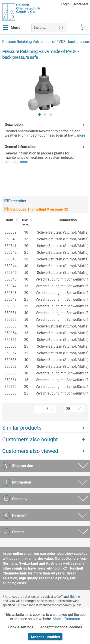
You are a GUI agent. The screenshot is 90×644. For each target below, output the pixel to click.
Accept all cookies (45, 637)
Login (65, 4)
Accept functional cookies (61, 627)
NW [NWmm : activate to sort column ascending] (25, 223)
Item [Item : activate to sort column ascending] (10, 220)
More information (66, 619)
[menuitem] (67, 4)
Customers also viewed (30, 451)
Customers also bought (30, 439)
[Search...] (49, 27)
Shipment (76, 597)
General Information (20, 147)
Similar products (22, 428)
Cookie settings (21, 627)
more (81, 135)
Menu (12, 27)
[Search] (61, 27)
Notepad (81, 4)
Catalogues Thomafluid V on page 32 (36, 209)
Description (14, 125)
